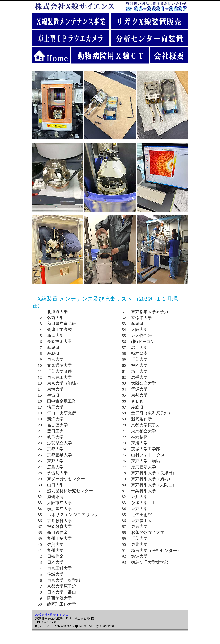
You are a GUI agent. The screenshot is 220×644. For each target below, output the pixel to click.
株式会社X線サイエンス (52, 615)
